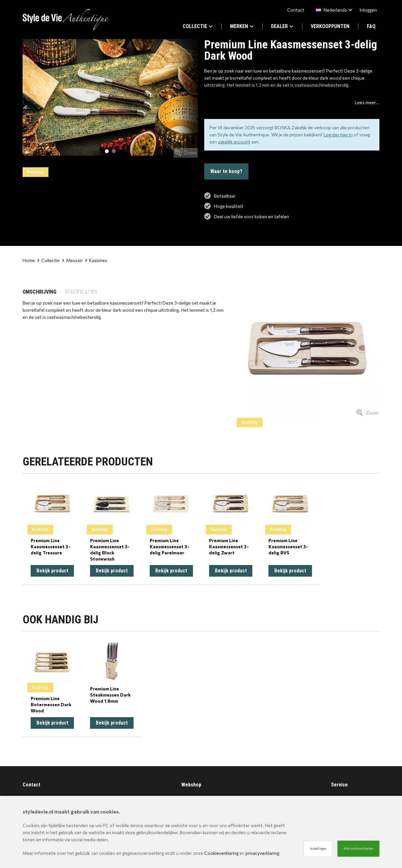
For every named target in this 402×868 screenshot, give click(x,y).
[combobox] (333, 10)
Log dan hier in (338, 135)
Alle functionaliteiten (358, 848)
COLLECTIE (198, 26)
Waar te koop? (226, 171)
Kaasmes (96, 260)
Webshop (191, 785)
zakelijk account (234, 142)
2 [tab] (114, 151)
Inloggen (368, 10)
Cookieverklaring (221, 853)
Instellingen (318, 848)
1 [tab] (107, 151)
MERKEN (242, 26)
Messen (72, 260)
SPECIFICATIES (81, 292)
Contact (296, 10)
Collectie (49, 260)
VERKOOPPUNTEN (330, 26)
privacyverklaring (262, 853)
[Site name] (66, 19)
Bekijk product (52, 571)
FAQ (371, 26)
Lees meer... (367, 102)
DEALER (282, 26)
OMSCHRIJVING (40, 292)
